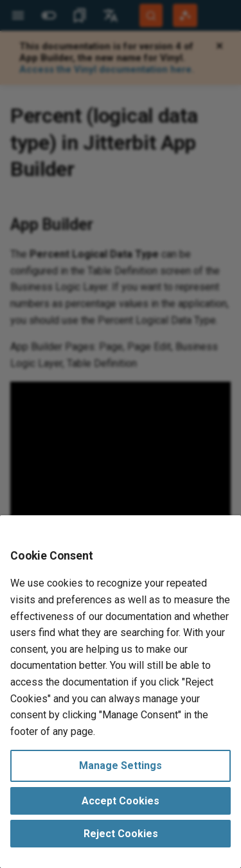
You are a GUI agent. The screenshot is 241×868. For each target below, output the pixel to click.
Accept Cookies (121, 801)
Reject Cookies (121, 834)
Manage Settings (121, 766)
